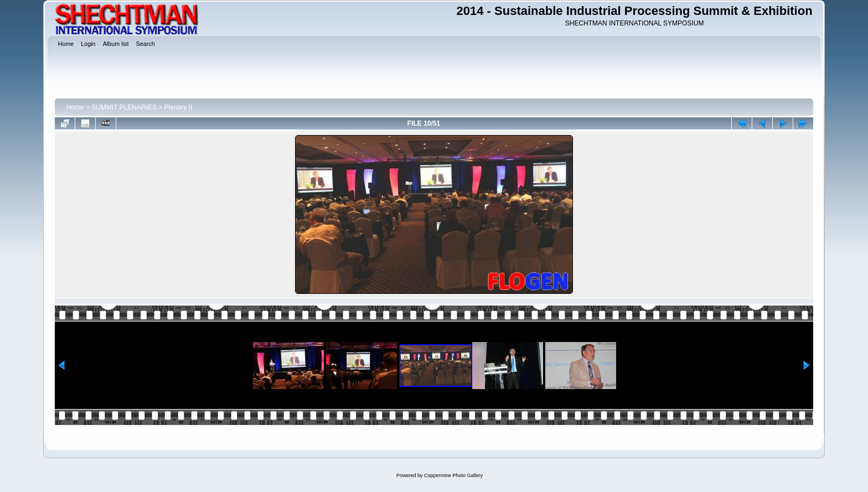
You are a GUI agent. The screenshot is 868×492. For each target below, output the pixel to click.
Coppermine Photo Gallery (453, 475)
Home (75, 107)
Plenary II (179, 107)
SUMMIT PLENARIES (124, 107)
